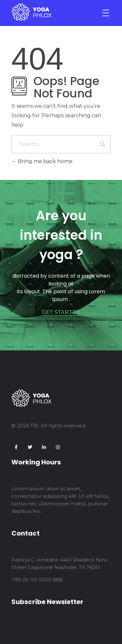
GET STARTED (61, 312)
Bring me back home (42, 161)
